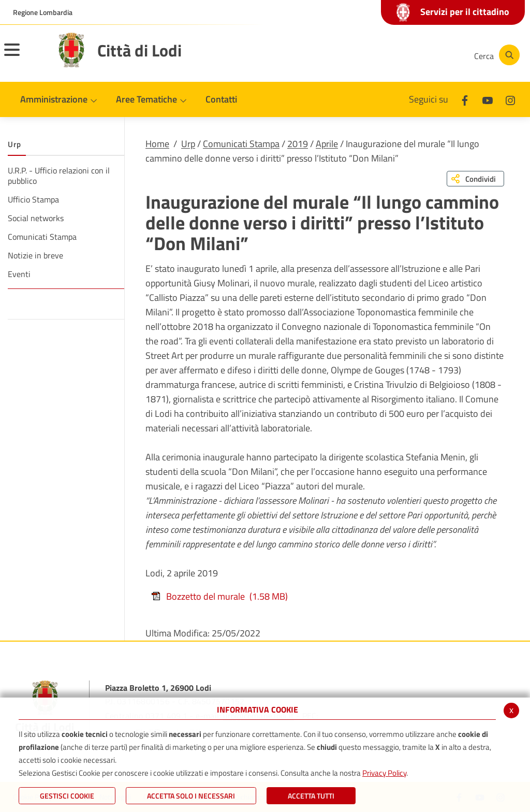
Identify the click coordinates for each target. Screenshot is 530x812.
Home (157, 144)
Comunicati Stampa (241, 144)
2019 (298, 144)
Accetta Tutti (311, 796)
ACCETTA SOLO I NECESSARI (191, 796)
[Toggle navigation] (25, 56)
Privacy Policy (384, 773)
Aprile (327, 144)
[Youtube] (392, 55)
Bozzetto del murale (219, 596)
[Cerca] (495, 55)
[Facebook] (361, 55)
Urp (188, 144)
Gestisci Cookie (67, 796)
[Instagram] (423, 55)
